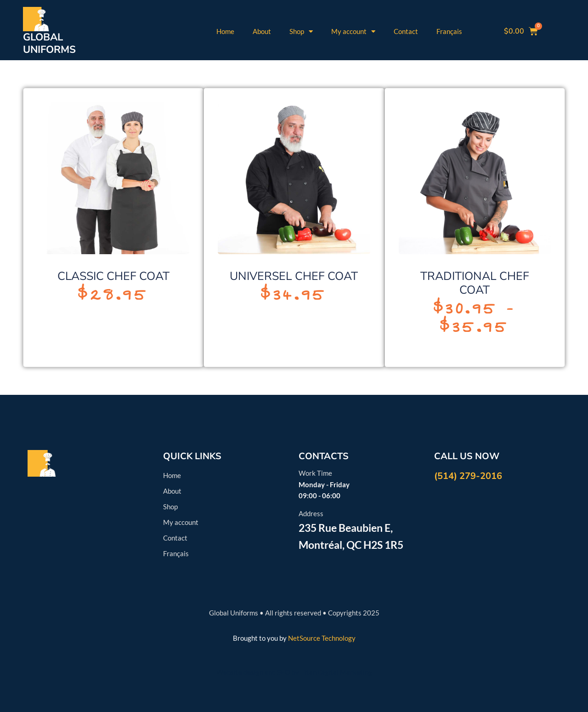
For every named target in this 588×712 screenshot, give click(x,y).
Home (225, 31)
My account (353, 31)
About (262, 31)
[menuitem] (449, 31)
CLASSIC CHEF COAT (113, 276)
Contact (406, 31)
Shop (301, 31)
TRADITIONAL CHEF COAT (475, 283)
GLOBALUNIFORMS (49, 43)
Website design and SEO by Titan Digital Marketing (294, 672)
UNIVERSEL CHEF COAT (294, 276)
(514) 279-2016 (468, 476)
